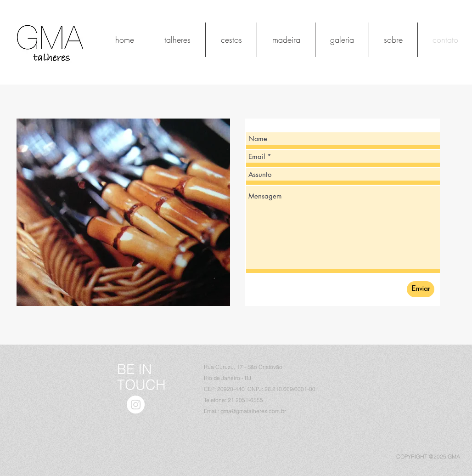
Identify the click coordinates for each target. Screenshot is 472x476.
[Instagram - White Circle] (136, 405)
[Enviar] (421, 289)
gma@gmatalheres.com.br (253, 411)
